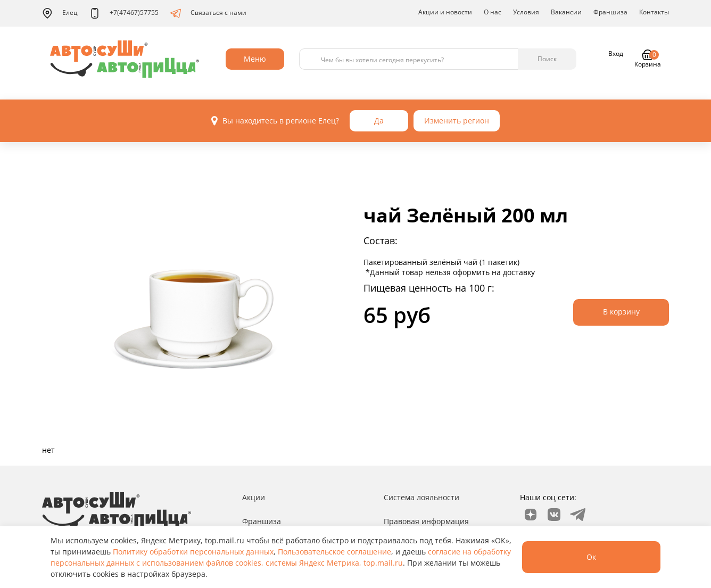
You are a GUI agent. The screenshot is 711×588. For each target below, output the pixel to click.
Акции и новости (445, 12)
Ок (591, 557)
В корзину (621, 312)
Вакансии (566, 12)
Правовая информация (426, 521)
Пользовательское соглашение (334, 552)
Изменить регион (457, 121)
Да (379, 121)
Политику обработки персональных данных (193, 552)
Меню (255, 59)
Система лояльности (421, 497)
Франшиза (610, 12)
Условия (526, 12)
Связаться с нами (208, 13)
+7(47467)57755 (124, 13)
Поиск (547, 59)
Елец (60, 13)
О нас (493, 12)
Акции (254, 497)
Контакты (654, 12)
